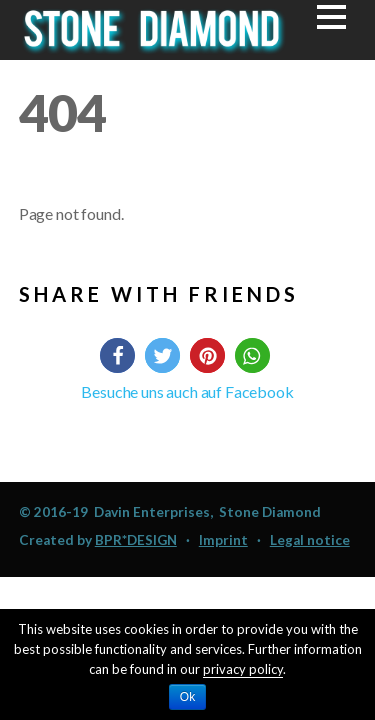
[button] (117, 355)
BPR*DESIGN (136, 540)
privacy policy (243, 669)
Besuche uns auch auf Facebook (187, 391)
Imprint (223, 540)
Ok (187, 697)
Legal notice (310, 540)
